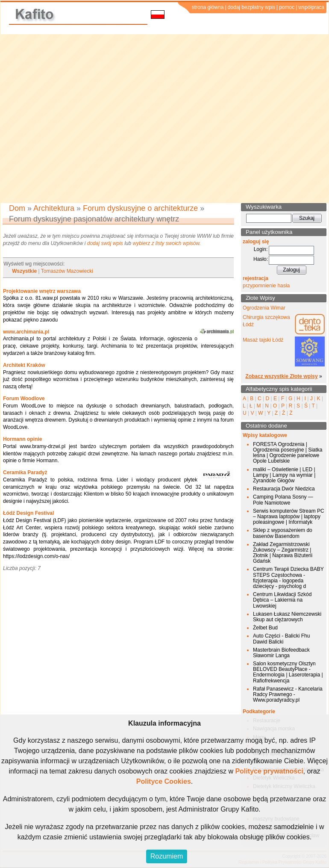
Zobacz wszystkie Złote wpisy (281, 376)
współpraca (311, 7)
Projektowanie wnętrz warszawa (42, 291)
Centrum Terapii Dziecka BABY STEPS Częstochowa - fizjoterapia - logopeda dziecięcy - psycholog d (288, 578)
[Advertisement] (80, 119)
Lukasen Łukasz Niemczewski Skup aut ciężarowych (287, 617)
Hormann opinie (22, 439)
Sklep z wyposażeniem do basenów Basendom (283, 533)
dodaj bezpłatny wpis (251, 7)
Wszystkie (24, 271)
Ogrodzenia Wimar (264, 308)
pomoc (287, 7)
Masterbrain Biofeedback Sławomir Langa (281, 653)
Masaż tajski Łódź (263, 340)
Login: (261, 249)
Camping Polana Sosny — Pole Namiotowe (283, 500)
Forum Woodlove (24, 399)
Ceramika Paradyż (25, 472)
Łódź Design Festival (28, 513)
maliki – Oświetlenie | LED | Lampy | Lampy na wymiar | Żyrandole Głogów (284, 475)
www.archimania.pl (26, 332)
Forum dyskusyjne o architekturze (140, 208)
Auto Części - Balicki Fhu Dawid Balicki (281, 639)
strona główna (208, 7)
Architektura (54, 208)
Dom (17, 208)
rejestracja (256, 278)
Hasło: (261, 259)
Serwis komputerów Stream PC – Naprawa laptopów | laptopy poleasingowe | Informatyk (289, 517)
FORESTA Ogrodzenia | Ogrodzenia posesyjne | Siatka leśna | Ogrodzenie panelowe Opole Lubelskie (288, 453)
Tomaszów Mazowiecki (67, 271)
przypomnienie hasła (266, 286)
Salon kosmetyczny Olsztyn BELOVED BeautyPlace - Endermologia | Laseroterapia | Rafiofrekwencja (288, 672)
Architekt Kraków (24, 365)
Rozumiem (167, 856)
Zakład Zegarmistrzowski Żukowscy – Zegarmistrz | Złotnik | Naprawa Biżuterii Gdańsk (283, 553)
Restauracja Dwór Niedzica (284, 489)
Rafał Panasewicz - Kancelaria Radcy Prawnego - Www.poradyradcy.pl (288, 694)
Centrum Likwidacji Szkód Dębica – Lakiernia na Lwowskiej (282, 600)
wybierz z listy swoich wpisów (166, 243)
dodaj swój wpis (105, 243)
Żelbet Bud (265, 628)
